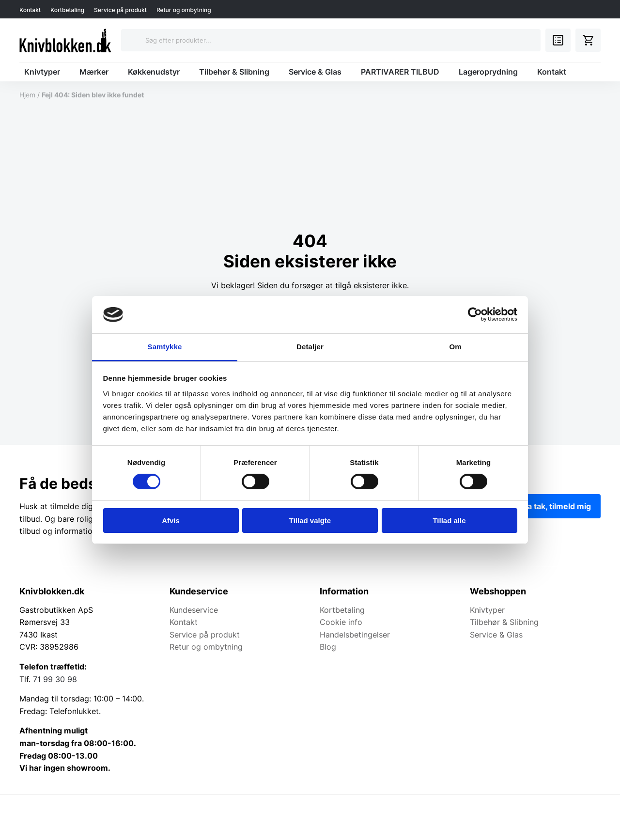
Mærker (94, 72)
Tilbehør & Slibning (234, 72)
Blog (328, 647)
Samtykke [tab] (165, 347)
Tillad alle (449, 521)
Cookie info (341, 622)
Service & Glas (315, 72)
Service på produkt (120, 10)
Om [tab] (455, 347)
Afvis (171, 521)
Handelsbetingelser (355, 635)
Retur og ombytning (184, 10)
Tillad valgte (310, 521)
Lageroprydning (488, 72)
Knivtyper (42, 72)
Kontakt (30, 10)
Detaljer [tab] (310, 347)
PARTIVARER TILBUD (400, 72)
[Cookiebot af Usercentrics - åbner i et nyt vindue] (475, 314)
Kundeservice (194, 610)
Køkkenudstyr (154, 72)
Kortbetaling (67, 10)
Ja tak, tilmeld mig (557, 506)
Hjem (27, 95)
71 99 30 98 (55, 679)
